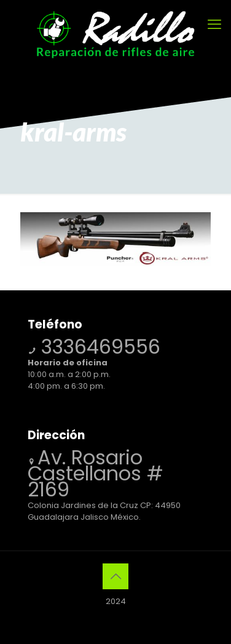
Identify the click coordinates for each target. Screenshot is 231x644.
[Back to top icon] (116, 576)
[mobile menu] (214, 25)
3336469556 (98, 347)
